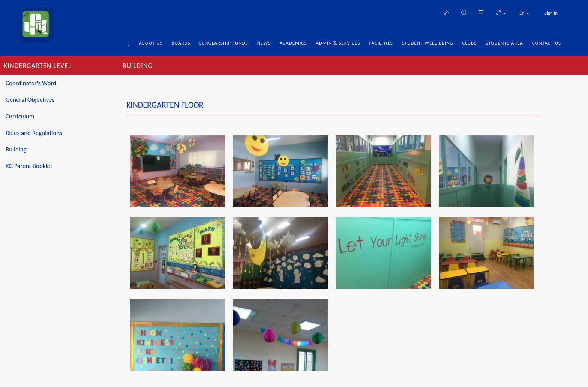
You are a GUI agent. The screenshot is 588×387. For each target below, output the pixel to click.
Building (16, 149)
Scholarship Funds (223, 43)
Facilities (381, 43)
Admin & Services (338, 43)
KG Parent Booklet (29, 166)
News (264, 43)
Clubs (470, 43)
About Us (151, 43)
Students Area (504, 43)
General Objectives (30, 100)
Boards (181, 43)
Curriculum (20, 116)
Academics (293, 43)
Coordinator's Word (31, 83)
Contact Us (547, 43)
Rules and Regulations (34, 133)
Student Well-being (428, 43)
